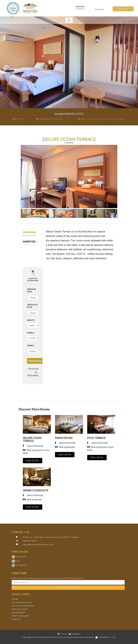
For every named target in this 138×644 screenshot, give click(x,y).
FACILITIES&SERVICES (23, 606)
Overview (29, 232)
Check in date (31, 290)
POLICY (63, 634)
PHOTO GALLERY (20, 616)
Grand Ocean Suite (36, 490)
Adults (31, 320)
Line (16, 561)
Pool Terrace (96, 438)
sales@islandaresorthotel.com (39, 544)
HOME (15, 599)
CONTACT (17, 619)
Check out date (32, 306)
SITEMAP (75, 634)
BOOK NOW (123, 9)
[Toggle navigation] (69, 20)
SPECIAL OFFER (20, 609)
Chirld (31, 333)
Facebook (19, 557)
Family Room (64, 438)
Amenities (29, 242)
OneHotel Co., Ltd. (107, 637)
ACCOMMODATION (22, 602)
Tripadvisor (19, 565)
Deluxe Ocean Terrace (32, 439)
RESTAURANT (18, 612)
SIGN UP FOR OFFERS (68, 588)
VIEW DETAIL (33, 461)
